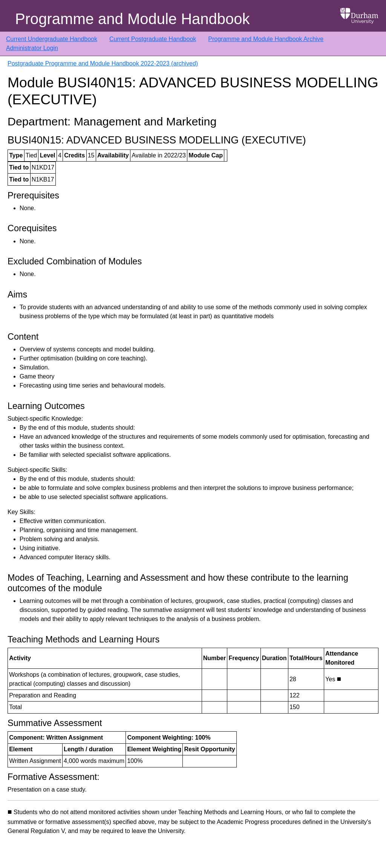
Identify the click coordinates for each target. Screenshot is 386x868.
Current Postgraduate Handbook (153, 39)
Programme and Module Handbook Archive (266, 39)
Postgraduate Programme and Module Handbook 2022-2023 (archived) (103, 63)
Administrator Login (32, 48)
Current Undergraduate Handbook (52, 39)
